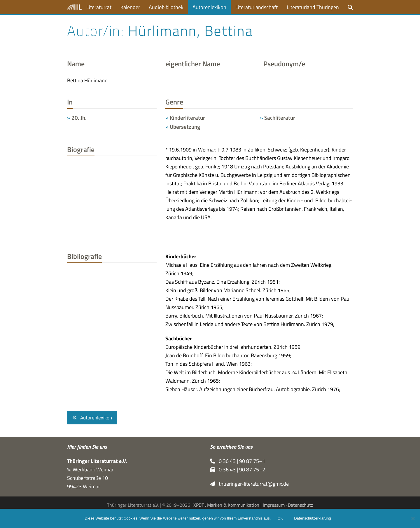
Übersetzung (185, 127)
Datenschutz (300, 505)
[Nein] (413, 518)
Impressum (274, 505)
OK (280, 519)
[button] (350, 7)
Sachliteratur (280, 118)
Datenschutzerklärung (313, 519)
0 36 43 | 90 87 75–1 (238, 461)
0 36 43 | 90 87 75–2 (238, 469)
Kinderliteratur (187, 118)
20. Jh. (79, 118)
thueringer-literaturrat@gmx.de (249, 484)
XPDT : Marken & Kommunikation (226, 505)
